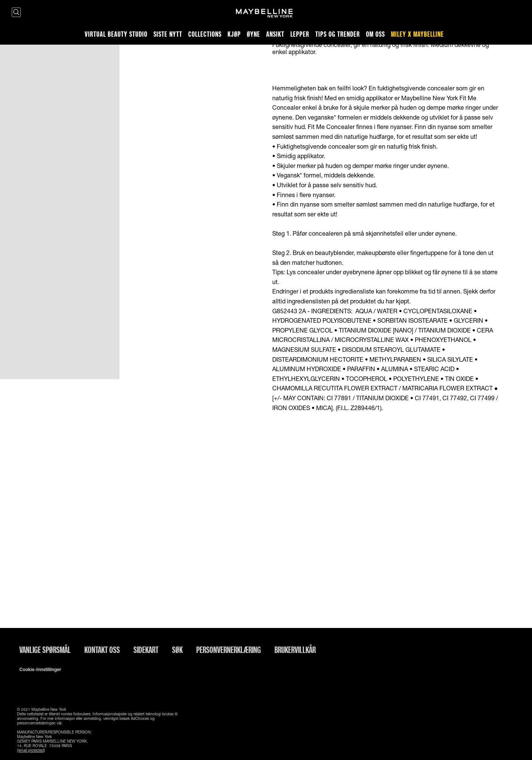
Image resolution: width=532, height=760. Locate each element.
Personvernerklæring (229, 650)
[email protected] (31, 750)
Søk (177, 650)
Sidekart (146, 650)
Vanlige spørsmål (45, 650)
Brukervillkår (295, 650)
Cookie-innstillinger (40, 670)
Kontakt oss (102, 650)
